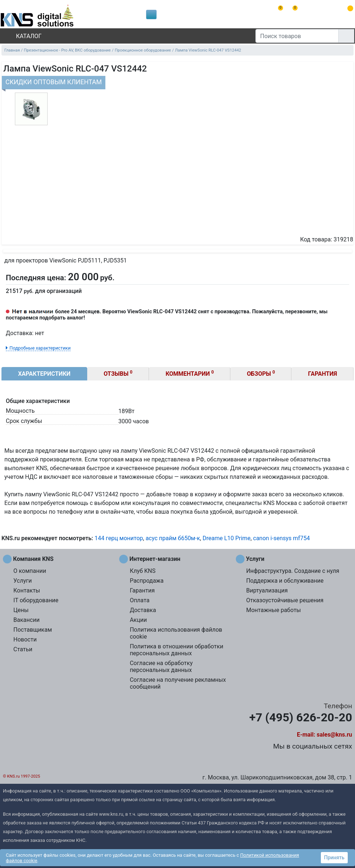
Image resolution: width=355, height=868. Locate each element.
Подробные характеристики (40, 348)
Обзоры (261, 373)
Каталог (23, 36)
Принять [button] (334, 857)
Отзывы (118, 373)
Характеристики (44, 374)
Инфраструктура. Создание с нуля (293, 571)
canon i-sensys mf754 (282, 538)
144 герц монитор (119, 538)
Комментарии (190, 373)
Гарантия (323, 374)
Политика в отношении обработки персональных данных (176, 650)
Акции (138, 620)
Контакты (27, 590)
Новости (25, 639)
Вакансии (27, 620)
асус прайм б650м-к (173, 538)
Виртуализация (267, 590)
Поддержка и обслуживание (285, 581)
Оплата (140, 600)
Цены (21, 610)
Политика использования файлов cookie (176, 633)
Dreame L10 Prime (226, 538)
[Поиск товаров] (297, 36)
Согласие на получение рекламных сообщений (178, 683)
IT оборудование (36, 600)
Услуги (23, 581)
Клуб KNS (143, 571)
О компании (30, 571)
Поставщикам (33, 630)
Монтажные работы (273, 610)
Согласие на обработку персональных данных (161, 667)
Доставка (143, 610)
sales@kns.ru (334, 735)
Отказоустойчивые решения (285, 600)
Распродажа (147, 581)
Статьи (23, 649)
